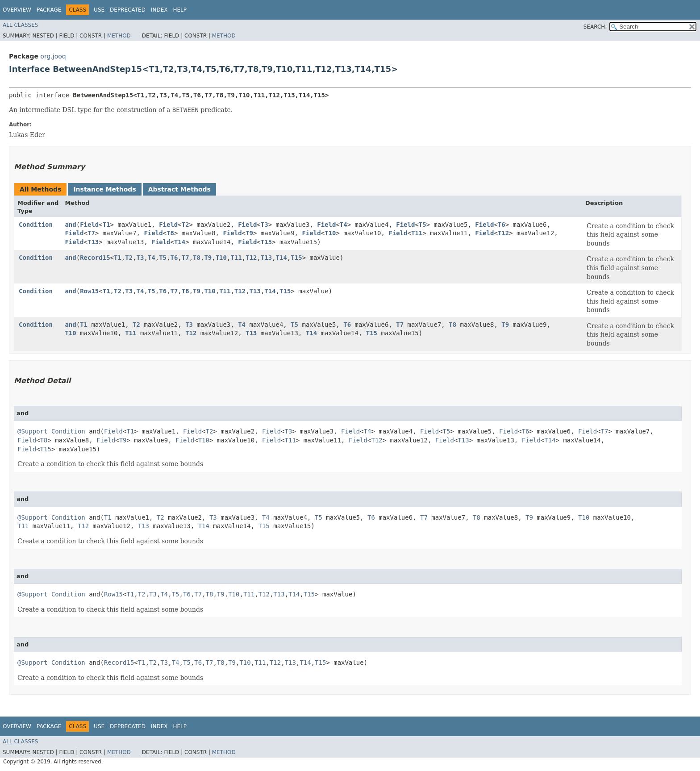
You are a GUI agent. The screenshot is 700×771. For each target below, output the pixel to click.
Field (89, 225)
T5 (423, 225)
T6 (502, 225)
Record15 (95, 258)
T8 (170, 233)
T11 (417, 233)
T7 (91, 233)
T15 (266, 242)
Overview (17, 10)
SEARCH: (595, 27)
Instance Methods (104, 189)
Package (49, 10)
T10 (330, 233)
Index (159, 10)
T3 (265, 225)
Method (119, 36)
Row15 (89, 291)
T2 (185, 225)
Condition (36, 225)
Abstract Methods (179, 189)
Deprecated (128, 10)
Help (180, 10)
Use (99, 10)
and (70, 225)
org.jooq (53, 56)
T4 (344, 225)
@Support (32, 431)
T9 (249, 233)
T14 (180, 242)
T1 (106, 225)
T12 (503, 233)
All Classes (20, 25)
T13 (93, 242)
